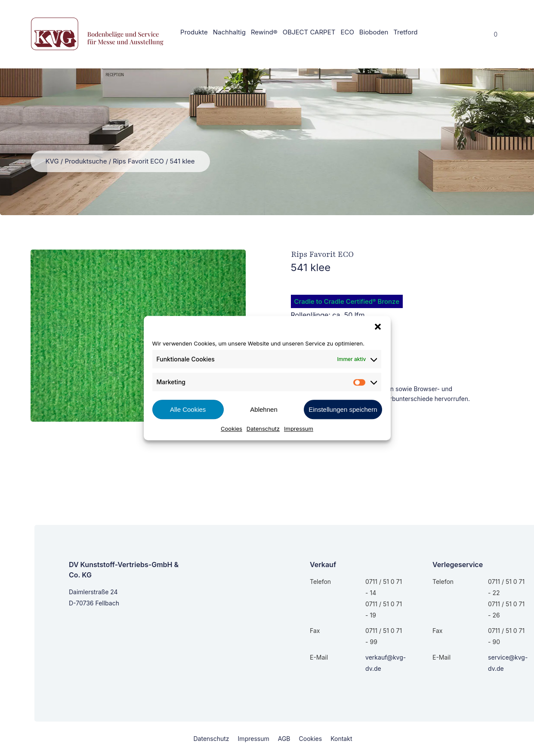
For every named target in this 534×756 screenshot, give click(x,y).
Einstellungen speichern (343, 409)
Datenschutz (263, 429)
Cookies (232, 429)
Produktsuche (86, 161)
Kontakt (341, 739)
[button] (378, 327)
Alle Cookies (188, 409)
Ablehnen (264, 409)
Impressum (299, 429)
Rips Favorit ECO (138, 161)
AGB (284, 739)
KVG (52, 161)
